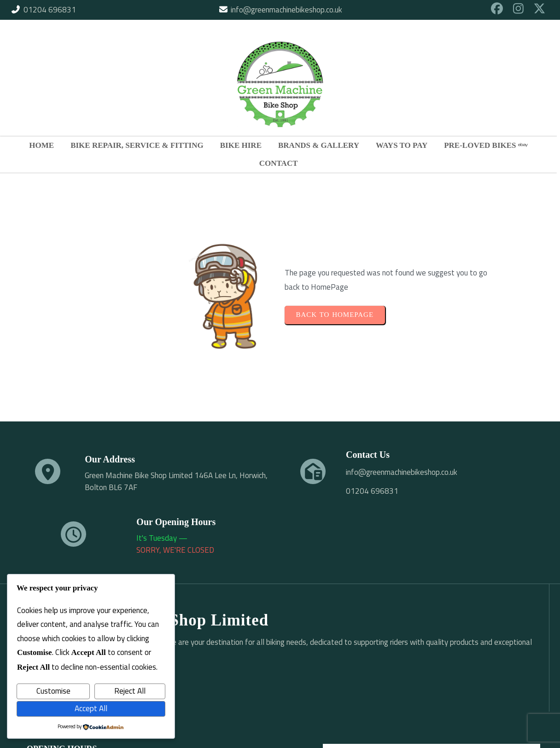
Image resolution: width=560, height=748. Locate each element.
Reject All (130, 691)
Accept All (91, 708)
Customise (53, 691)
